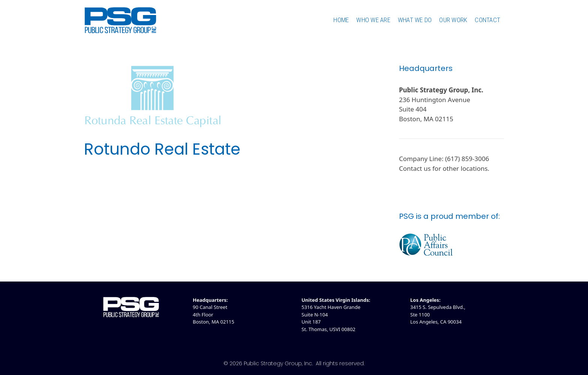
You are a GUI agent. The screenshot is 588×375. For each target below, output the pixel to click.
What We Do (415, 20)
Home (341, 20)
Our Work (453, 20)
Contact (487, 20)
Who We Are (373, 20)
